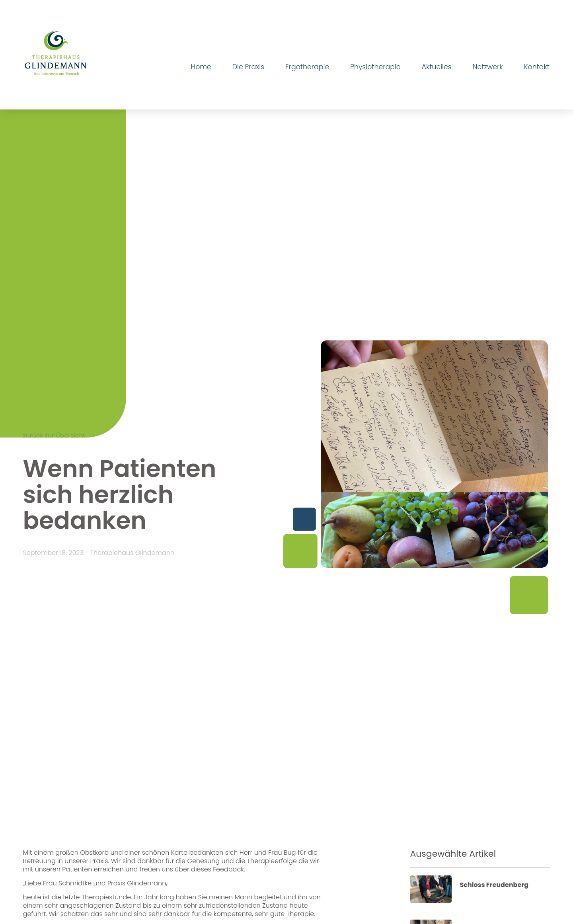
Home (201, 67)
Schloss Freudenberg (494, 885)
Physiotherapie (375, 67)
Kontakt (537, 67)
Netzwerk (488, 67)
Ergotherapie (307, 67)
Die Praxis (248, 67)
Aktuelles (437, 67)
